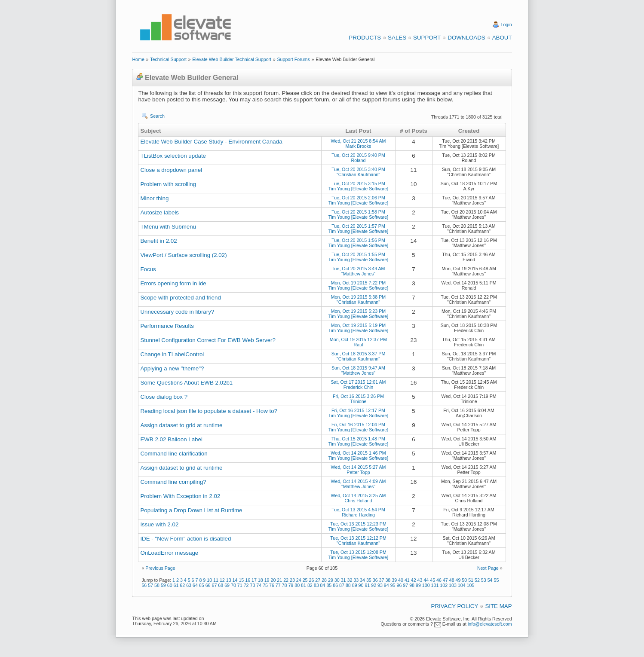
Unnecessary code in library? (177, 312)
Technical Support (168, 59)
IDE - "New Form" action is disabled (186, 539)
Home (138, 59)
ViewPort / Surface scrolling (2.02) (183, 255)
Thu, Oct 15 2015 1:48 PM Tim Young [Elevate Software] (358, 441)
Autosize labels (159, 212)
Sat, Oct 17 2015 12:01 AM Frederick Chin (359, 385)
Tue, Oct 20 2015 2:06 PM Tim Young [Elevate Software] (358, 200)
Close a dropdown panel (171, 170)
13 (229, 580)
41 (407, 580)
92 (374, 585)
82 (310, 585)
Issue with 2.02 (159, 524)
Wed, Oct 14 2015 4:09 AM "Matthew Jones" (359, 484)
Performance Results (167, 326)
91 (367, 585)
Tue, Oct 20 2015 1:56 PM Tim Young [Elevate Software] (358, 243)
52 (477, 580)
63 (189, 585)
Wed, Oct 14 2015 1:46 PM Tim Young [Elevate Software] (358, 455)
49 (458, 580)
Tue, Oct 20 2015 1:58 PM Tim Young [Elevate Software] (358, 214)
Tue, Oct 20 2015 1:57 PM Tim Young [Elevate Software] (358, 229)
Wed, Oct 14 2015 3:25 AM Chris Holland (359, 498)
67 (215, 585)
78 (285, 585)
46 (439, 580)
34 (362, 580)
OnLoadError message (169, 553)
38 (388, 580)
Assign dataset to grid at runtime (181, 425)
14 (235, 580)
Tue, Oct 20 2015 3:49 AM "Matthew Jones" (358, 271)
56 (144, 585)
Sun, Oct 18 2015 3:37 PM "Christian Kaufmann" (359, 356)
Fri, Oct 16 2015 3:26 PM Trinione (358, 399)
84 (323, 585)
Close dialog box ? (164, 397)
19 (267, 580)
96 (399, 585)
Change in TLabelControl (172, 354)
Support (427, 38)
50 (464, 580)
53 (484, 580)
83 (316, 585)
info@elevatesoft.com (490, 624)
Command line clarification (174, 454)
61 (176, 585)
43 (420, 580)
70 (233, 585)
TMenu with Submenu (168, 227)
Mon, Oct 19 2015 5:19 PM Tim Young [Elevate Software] (358, 328)
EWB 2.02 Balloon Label (171, 439)
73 (252, 585)
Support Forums (293, 59)
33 (356, 580)
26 (311, 580)
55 (497, 580)
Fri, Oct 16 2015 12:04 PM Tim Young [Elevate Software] (358, 427)
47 (445, 580)
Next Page (488, 568)
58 (157, 585)
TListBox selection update (173, 156)
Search (157, 116)
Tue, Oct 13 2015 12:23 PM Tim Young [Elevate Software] (358, 526)
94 (386, 585)
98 (412, 585)
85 (329, 585)
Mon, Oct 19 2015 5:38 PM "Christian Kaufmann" (358, 299)
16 (248, 580)
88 (348, 585)
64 (195, 585)
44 (426, 580)
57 (150, 585)
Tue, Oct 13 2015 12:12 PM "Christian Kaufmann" (358, 541)
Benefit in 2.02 (158, 241)
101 (435, 585)
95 (393, 585)
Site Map (498, 606)
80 (297, 585)
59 (163, 585)
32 (350, 580)
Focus (148, 269)
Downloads (466, 38)
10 (209, 580)
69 (227, 585)
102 (444, 585)
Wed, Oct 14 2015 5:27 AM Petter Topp (359, 470)
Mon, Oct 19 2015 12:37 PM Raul (358, 342)
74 (259, 585)
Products (365, 38)
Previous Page (160, 568)
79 (291, 585)
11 (216, 580)
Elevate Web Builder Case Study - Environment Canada (211, 142)
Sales (397, 38)
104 (462, 585)
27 (318, 580)
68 (221, 585)
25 (305, 580)
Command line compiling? (173, 482)
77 (278, 585)
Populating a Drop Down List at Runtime (191, 510)
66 (208, 585)
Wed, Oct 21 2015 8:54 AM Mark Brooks (359, 144)
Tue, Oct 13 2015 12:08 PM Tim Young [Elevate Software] (358, 555)
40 (401, 580)
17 (254, 580)
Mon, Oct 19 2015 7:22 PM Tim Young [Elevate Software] (358, 285)
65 (202, 585)
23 (292, 580)
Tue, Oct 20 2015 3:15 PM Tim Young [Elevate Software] (358, 186)
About (502, 38)
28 (324, 580)
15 (241, 580)
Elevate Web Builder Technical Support (232, 59)
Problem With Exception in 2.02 (180, 496)
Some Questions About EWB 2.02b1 (186, 383)
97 (405, 585)
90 (361, 585)
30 (337, 580)
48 (452, 580)
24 (299, 580)
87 (342, 585)
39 (394, 580)
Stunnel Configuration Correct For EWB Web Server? (208, 340)
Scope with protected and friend (180, 298)
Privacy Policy (455, 606)
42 (414, 580)
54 (490, 580)
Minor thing (154, 198)
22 (286, 580)
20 (273, 580)
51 (471, 580)
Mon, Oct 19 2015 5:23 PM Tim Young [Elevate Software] (358, 314)
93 (380, 585)
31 (343, 580)
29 (331, 580)
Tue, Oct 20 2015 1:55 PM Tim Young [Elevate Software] (358, 257)
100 (426, 585)
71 (240, 585)
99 (418, 585)
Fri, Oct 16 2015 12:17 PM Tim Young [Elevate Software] (358, 413)
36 (375, 580)
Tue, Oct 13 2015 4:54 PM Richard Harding (358, 512)
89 (355, 585)
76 (272, 585)
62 (182, 585)
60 (170, 585)
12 (222, 580)
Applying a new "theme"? (172, 368)
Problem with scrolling (168, 184)
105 (471, 585)
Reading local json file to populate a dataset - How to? (209, 411)
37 (382, 580)
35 (369, 580)
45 (432, 580)
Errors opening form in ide (173, 283)
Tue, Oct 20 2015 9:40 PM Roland (358, 158)
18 (261, 580)
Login (506, 24)
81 (304, 585)
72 (246, 585)
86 (335, 585)
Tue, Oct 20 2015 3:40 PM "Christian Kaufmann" (358, 172)
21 (279, 580)
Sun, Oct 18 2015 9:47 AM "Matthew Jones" (358, 370)
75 (265, 585)
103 (453, 585)
